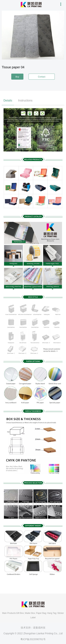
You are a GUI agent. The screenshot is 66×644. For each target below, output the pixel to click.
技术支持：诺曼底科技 (33, 628)
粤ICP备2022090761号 (33, 639)
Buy (17, 77)
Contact (42, 77)
